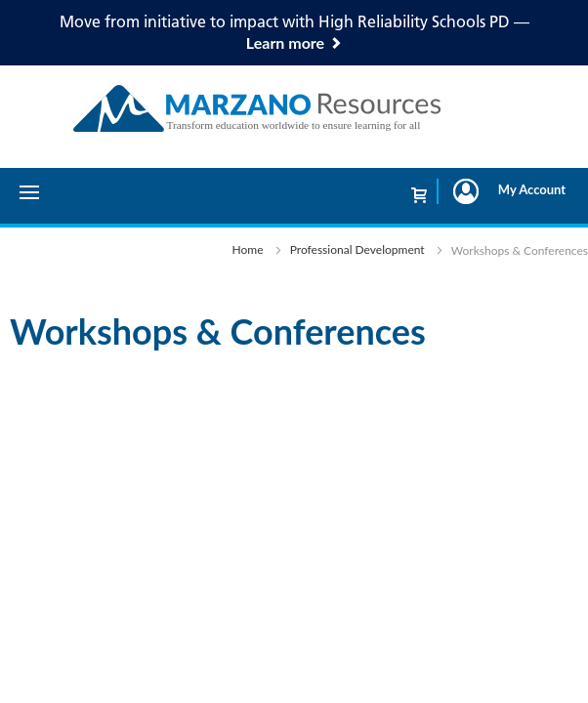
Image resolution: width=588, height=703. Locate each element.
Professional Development (357, 249)
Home (248, 249)
